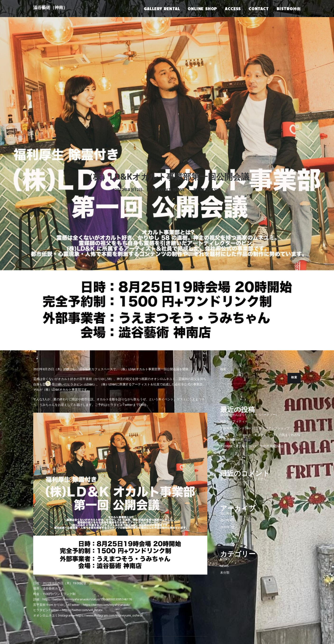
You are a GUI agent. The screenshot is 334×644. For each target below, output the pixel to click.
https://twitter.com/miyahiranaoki (106, 561)
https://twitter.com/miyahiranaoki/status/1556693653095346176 (87, 556)
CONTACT (259, 9)
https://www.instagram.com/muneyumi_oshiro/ (109, 572)
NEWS (179, 169)
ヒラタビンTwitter (120, 361)
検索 (223, 326)
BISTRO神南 (289, 9)
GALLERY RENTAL (162, 9)
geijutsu (209, 169)
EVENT (164, 169)
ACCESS (233, 9)
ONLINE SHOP (202, 9)
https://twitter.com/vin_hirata (82, 567)
